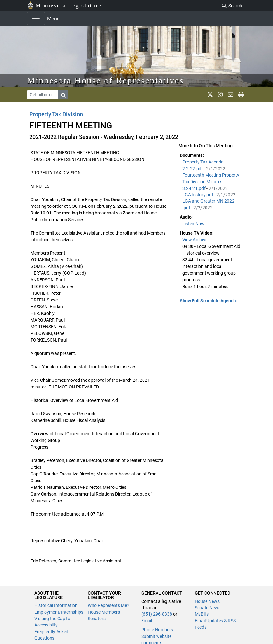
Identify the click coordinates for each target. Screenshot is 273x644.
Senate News (208, 608)
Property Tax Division (56, 114)
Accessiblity (46, 625)
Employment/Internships (59, 612)
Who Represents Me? (108, 605)
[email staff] (231, 95)
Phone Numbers (157, 630)
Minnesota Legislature (64, 5)
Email (147, 621)
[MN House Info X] (210, 95)
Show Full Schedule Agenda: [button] (209, 301)
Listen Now (193, 224)
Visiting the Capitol (53, 619)
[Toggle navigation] (36, 18)
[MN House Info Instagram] (220, 95)
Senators (97, 619)
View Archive (195, 240)
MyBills (202, 614)
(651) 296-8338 (157, 614)
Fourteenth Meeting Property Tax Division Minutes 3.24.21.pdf (211, 182)
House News (207, 601)
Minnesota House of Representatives (105, 80)
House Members (104, 612)
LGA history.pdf (198, 195)
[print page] (241, 95)
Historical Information (56, 605)
